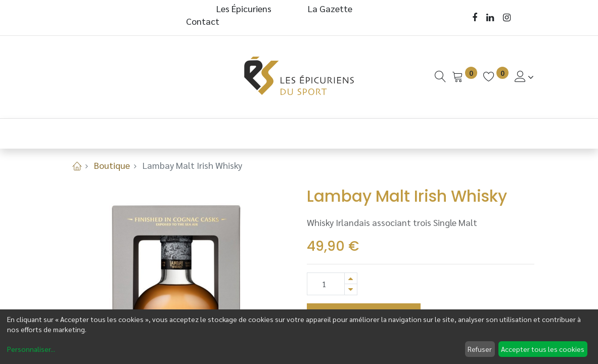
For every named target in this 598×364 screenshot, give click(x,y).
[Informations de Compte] (524, 77)
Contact (203, 21)
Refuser (480, 349)
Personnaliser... (31, 349)
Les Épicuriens (244, 8)
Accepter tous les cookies (543, 349)
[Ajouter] (351, 278)
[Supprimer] (351, 289)
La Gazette (331, 8)
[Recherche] (440, 77)
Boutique (112, 165)
